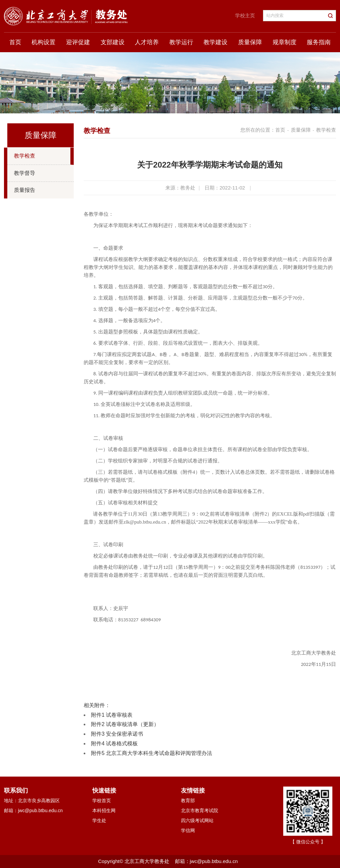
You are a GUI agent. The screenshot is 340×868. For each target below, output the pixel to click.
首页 (15, 42)
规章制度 (285, 42)
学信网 (188, 830)
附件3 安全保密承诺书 (117, 734)
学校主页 (245, 15)
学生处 (99, 820)
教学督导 (25, 173)
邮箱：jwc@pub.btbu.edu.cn (33, 810)
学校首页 (102, 801)
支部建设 (113, 42)
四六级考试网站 (197, 820)
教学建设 (215, 42)
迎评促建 (78, 42)
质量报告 (25, 190)
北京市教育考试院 (200, 810)
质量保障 (250, 42)
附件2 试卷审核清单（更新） (125, 724)
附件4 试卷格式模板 (114, 744)
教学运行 (181, 42)
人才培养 (147, 42)
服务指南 (319, 42)
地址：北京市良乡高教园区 (32, 801)
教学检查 (25, 156)
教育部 (188, 801)
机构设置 (43, 42)
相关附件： (97, 705)
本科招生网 (104, 810)
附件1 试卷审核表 (112, 715)
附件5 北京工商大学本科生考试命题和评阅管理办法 (152, 753)
